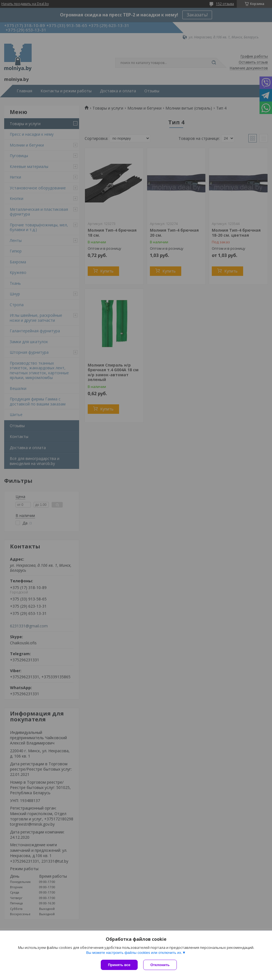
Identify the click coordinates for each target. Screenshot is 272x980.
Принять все (119, 965)
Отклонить (160, 965)
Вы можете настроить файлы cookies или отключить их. (134, 953)
